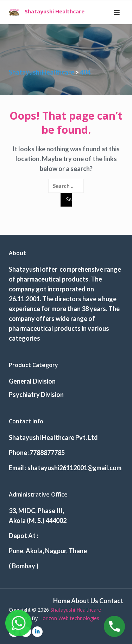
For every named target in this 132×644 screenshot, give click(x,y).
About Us (85, 601)
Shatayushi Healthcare (55, 11)
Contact (111, 601)
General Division (32, 381)
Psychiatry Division (36, 394)
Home (62, 601)
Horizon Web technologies (69, 618)
